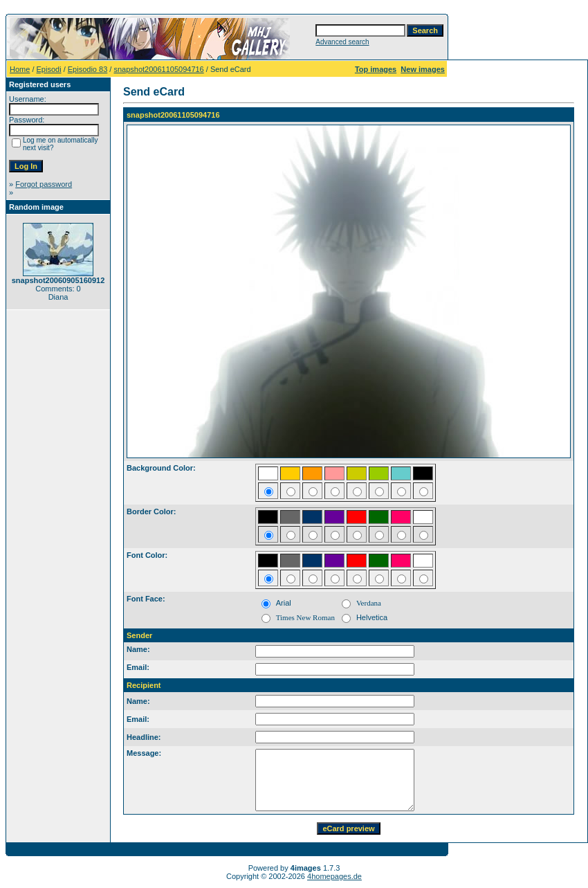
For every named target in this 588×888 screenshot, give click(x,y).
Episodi (49, 69)
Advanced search (342, 42)
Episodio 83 (88, 69)
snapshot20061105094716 (158, 69)
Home (20, 69)
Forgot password (44, 184)
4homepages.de (334, 876)
